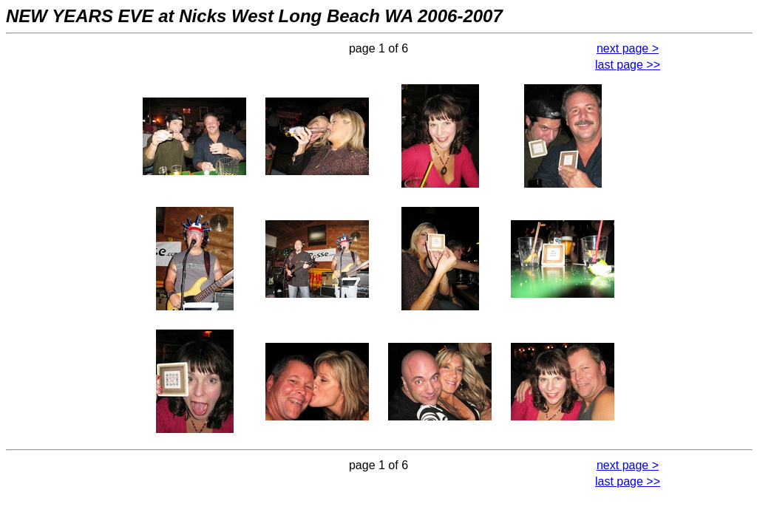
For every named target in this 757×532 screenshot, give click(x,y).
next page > (628, 48)
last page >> (628, 65)
